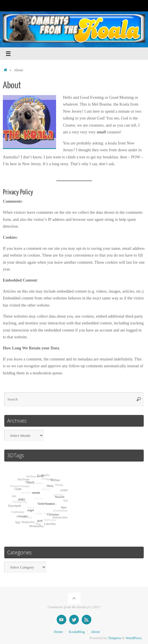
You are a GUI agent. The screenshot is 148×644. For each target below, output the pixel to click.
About (95, 632)
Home (58, 632)
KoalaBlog (77, 632)
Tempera (115, 638)
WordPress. (134, 638)
